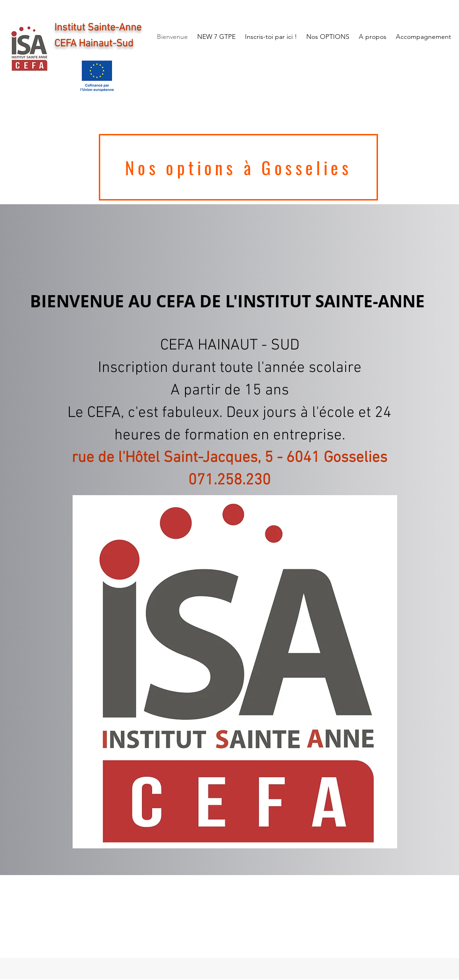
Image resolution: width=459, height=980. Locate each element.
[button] (235, 672)
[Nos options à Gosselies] (238, 167)
